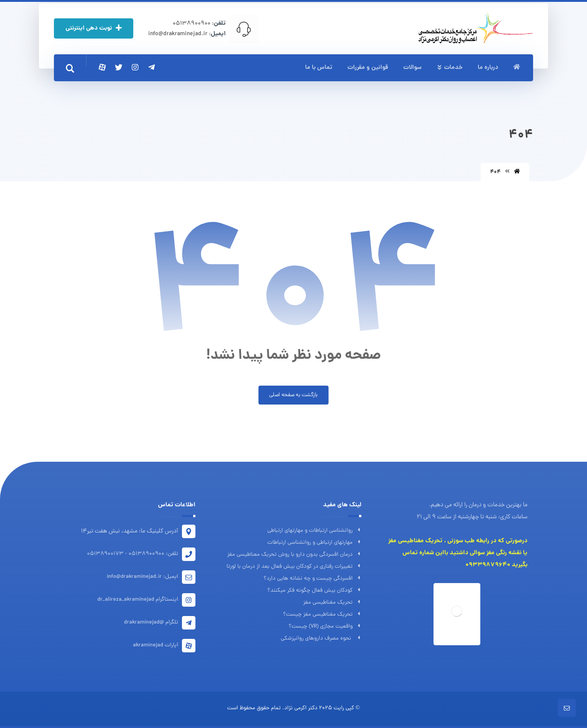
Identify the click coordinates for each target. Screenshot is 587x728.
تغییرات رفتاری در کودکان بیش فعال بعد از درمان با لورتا (294, 567)
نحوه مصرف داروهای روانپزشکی (321, 639)
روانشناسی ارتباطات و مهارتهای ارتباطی (314, 531)
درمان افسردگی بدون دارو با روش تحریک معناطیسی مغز (294, 555)
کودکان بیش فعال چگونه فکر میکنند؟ (314, 591)
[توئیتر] (119, 67)
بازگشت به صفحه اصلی (293, 395)
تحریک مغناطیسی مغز (332, 603)
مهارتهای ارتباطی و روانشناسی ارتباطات (314, 543)
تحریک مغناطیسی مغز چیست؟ (322, 615)
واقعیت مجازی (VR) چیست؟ (325, 627)
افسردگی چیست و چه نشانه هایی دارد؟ (312, 579)
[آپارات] (102, 67)
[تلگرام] (152, 67)
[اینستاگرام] (135, 67)
